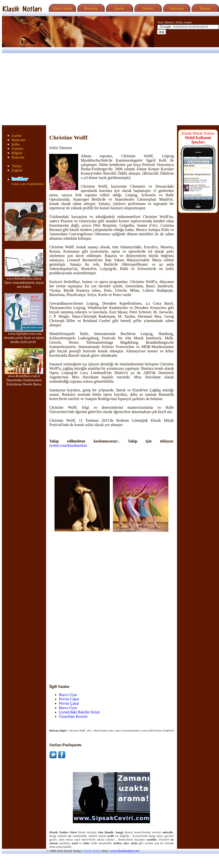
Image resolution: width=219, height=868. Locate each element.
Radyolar (18, 157)
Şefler (16, 144)
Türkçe (17, 166)
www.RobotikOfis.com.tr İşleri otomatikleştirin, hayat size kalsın (24, 281)
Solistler (147, 8)
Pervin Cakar (69, 699)
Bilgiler (17, 153)
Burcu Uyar (68, 695)
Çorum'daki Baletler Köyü (79, 712)
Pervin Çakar (69, 703)
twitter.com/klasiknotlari (68, 445)
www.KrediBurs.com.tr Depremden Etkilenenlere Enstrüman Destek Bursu (24, 378)
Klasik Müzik (62, 8)
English (17, 170)
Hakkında (176, 8)
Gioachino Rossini (73, 716)
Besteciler (90, 8)
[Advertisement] (109, 89)
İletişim (205, 8)
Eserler (119, 8)
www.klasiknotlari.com (125, 851)
